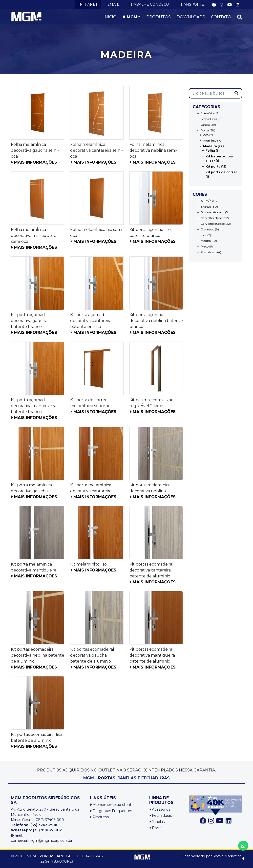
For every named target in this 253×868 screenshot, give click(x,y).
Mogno (206, 241)
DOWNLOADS (191, 17)
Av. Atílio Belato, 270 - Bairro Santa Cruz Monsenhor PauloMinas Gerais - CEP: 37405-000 (45, 815)
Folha (210, 151)
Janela (205, 125)
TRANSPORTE (191, 4)
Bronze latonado (212, 212)
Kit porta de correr (221, 172)
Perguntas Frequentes (111, 811)
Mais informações (36, 162)
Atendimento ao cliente (112, 805)
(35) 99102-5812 (47, 830)
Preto (205, 246)
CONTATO (221, 17)
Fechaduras (209, 119)
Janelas (157, 822)
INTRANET (88, 4)
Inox (204, 235)
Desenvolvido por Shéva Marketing (212, 856)
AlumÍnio (210, 140)
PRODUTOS (158, 17)
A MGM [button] (130, 17)
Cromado (207, 229)
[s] (210, 93)
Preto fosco (209, 252)
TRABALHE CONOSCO (149, 4)
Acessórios (208, 113)
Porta (205, 130)
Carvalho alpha (212, 218)
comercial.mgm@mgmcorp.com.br (42, 838)
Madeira (210, 146)
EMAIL (113, 4)
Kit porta (213, 166)
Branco (206, 207)
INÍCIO (110, 17)
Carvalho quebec (213, 224)
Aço (206, 135)
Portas (156, 828)
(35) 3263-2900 (44, 825)
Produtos (99, 817)
